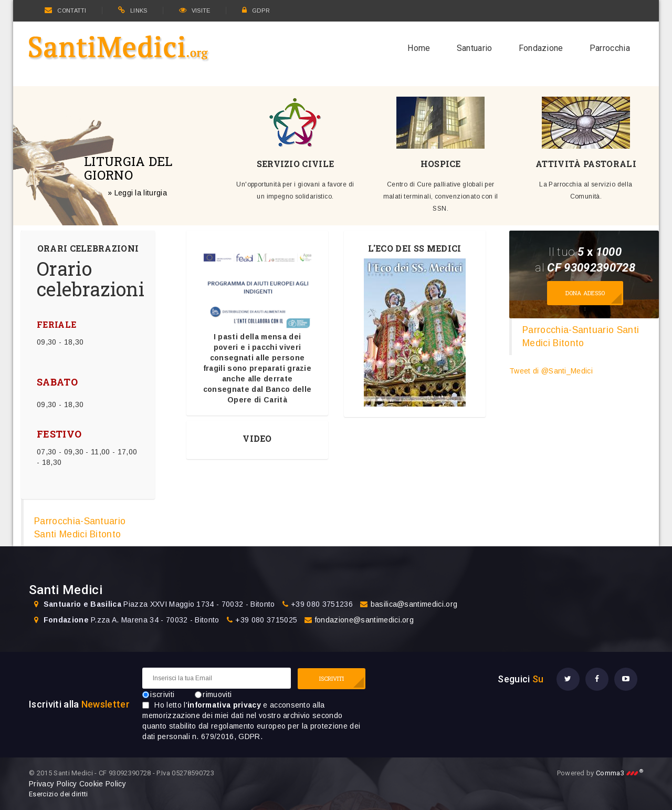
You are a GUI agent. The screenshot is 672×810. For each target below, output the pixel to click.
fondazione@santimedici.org (364, 620)
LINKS (133, 11)
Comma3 (619, 773)
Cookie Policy (103, 784)
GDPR (256, 11)
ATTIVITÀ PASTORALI (586, 164)
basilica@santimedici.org (414, 604)
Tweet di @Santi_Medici (551, 371)
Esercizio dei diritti (59, 794)
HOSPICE (441, 164)
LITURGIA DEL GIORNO (128, 168)
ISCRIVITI (332, 678)
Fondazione (541, 48)
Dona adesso (585, 293)
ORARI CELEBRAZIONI (88, 248)
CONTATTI (66, 11)
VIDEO (257, 439)
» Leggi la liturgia (137, 192)
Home (419, 48)
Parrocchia (610, 48)
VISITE (195, 11)
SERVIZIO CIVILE (296, 164)
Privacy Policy (53, 784)
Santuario (475, 48)
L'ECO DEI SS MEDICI (414, 248)
